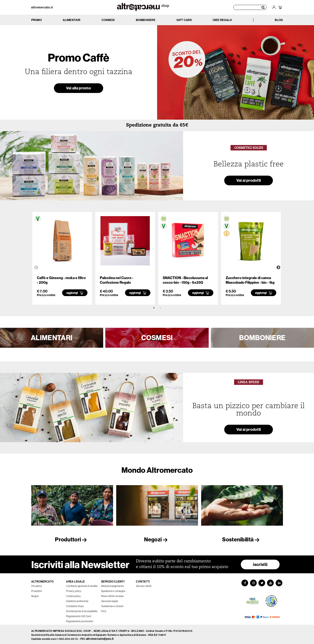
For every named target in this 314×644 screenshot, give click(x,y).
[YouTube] (271, 582)
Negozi (157, 539)
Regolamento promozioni (80, 620)
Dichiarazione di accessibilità (82, 610)
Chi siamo (37, 585)
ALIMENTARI (52, 338)
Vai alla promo (79, 89)
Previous (36, 268)
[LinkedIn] (280, 582)
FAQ (104, 610)
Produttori (72, 539)
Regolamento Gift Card (79, 615)
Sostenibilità (242, 539)
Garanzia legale (110, 600)
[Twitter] (262, 582)
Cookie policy (74, 595)
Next (278, 268)
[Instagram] (253, 582)
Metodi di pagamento (113, 585)
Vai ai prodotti (249, 181)
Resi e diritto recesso (112, 595)
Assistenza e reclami (112, 605)
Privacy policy (74, 590)
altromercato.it (42, 7)
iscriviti (260, 563)
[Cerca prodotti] (250, 7)
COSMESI (157, 338)
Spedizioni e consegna (113, 590)
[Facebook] (244, 582)
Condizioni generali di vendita (82, 585)
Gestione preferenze (77, 600)
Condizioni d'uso (75, 605)
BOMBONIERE (262, 338)
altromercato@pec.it (100, 638)
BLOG (279, 20)
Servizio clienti (144, 585)
